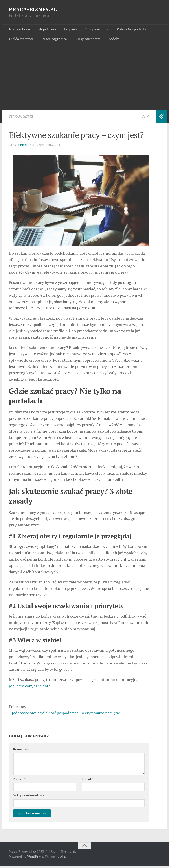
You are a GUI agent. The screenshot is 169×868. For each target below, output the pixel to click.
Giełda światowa (21, 41)
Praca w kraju (19, 30)
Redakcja (28, 148)
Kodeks (110, 41)
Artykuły (67, 30)
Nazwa (19, 781)
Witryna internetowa (29, 797)
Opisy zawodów (92, 30)
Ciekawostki (22, 119)
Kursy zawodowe (85, 41)
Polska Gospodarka (126, 30)
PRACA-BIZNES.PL (33, 9)
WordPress (35, 859)
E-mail (87, 781)
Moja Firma (45, 30)
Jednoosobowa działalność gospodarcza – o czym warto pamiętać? (70, 715)
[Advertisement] (84, 79)
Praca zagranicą (53, 41)
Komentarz (21, 751)
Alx (63, 859)
